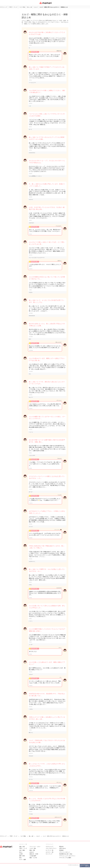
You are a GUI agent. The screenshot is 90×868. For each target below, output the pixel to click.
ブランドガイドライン (51, 848)
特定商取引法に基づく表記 (66, 854)
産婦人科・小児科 (34, 854)
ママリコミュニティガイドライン (67, 856)
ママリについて (49, 847)
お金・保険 (22, 850)
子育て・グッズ (23, 848)
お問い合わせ (62, 848)
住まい (21, 852)
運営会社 (61, 847)
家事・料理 (22, 856)
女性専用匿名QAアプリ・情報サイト (45, 4)
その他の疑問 (33, 856)
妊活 (20, 858)
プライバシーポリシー (65, 852)
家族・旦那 (32, 850)
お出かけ (32, 852)
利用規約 (61, 850)
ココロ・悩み (33, 848)
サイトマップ (49, 854)
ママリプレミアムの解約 (65, 858)
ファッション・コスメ (35, 847)
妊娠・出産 (22, 847)
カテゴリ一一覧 (49, 852)
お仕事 (21, 854)
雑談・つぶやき (33, 858)
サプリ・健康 (22, 860)
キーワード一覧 (49, 850)
